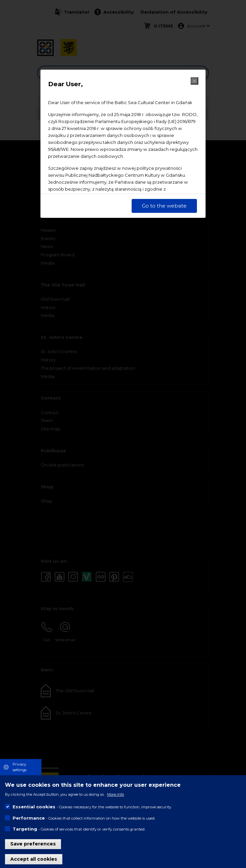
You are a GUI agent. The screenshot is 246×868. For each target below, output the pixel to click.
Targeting (25, 829)
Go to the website (164, 206)
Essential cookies (34, 807)
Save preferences (33, 844)
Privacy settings (20, 767)
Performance (29, 818)
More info (116, 794)
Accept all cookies (34, 859)
